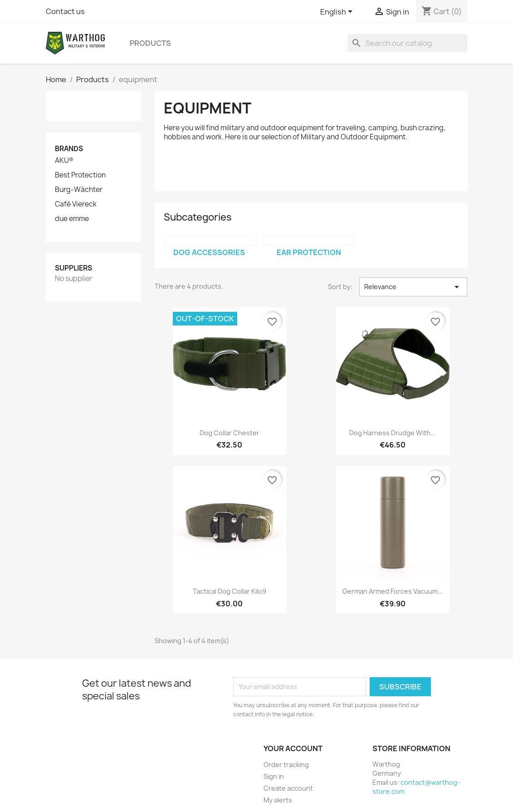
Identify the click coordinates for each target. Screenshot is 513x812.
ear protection (309, 252)
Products (150, 43)
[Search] (407, 43)
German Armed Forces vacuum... (393, 591)
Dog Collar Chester (230, 433)
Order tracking (286, 765)
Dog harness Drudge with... (393, 433)
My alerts (278, 800)
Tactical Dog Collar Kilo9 (230, 591)
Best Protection (80, 175)
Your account (293, 748)
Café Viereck (76, 204)
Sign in (274, 776)
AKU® (64, 161)
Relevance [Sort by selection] (413, 287)
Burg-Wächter (79, 190)
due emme (72, 219)
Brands (69, 149)
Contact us (65, 11)
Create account (288, 788)
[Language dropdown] (338, 12)
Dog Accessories (209, 252)
